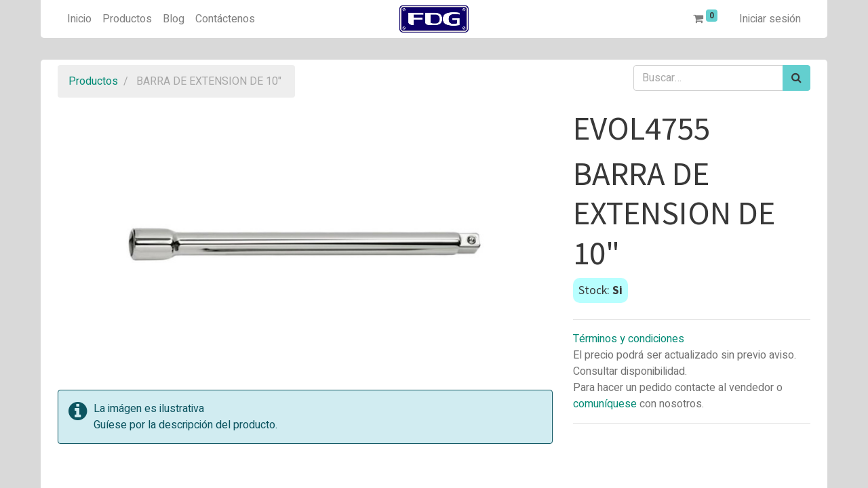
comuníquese (605, 404)
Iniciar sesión (770, 19)
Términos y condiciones (629, 339)
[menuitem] (79, 19)
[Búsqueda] (796, 78)
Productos (93, 81)
